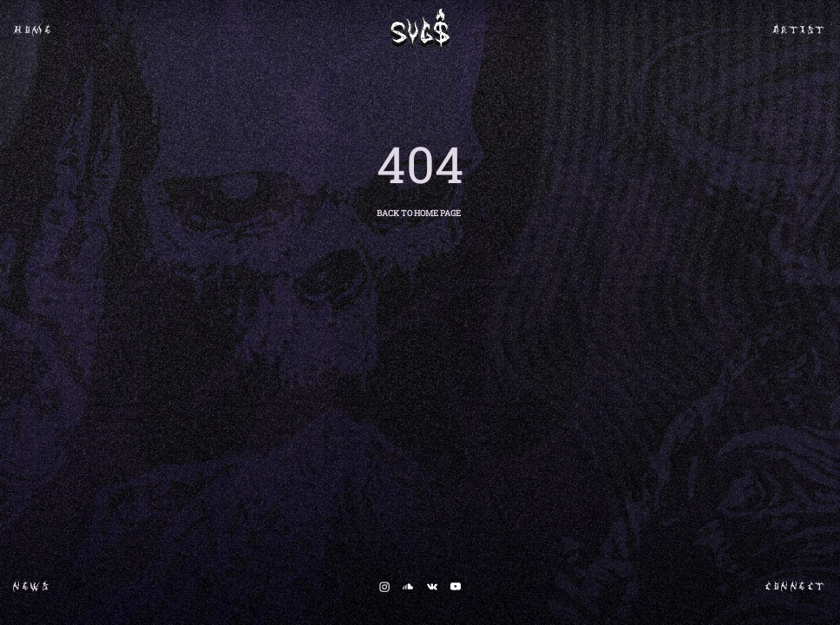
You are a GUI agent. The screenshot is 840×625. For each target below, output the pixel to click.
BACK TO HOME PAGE (419, 213)
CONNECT (796, 590)
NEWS (32, 590)
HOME (33, 34)
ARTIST (800, 34)
